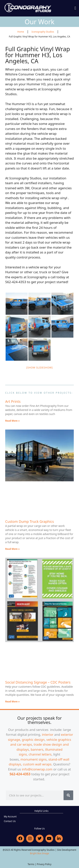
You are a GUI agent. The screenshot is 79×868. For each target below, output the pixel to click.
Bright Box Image (39, 853)
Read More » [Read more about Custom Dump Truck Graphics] (12, 549)
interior (48, 734)
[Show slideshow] (39, 367)
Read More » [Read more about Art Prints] (12, 421)
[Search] (68, 795)
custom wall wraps (37, 764)
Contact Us (10, 821)
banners (37, 749)
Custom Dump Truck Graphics (30, 521)
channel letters (40, 754)
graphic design (33, 740)
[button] (75, 8)
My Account (10, 817)
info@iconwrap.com (37, 769)
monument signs (34, 759)
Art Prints (13, 401)
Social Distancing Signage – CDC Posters (38, 682)
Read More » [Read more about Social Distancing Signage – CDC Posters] (12, 702)
